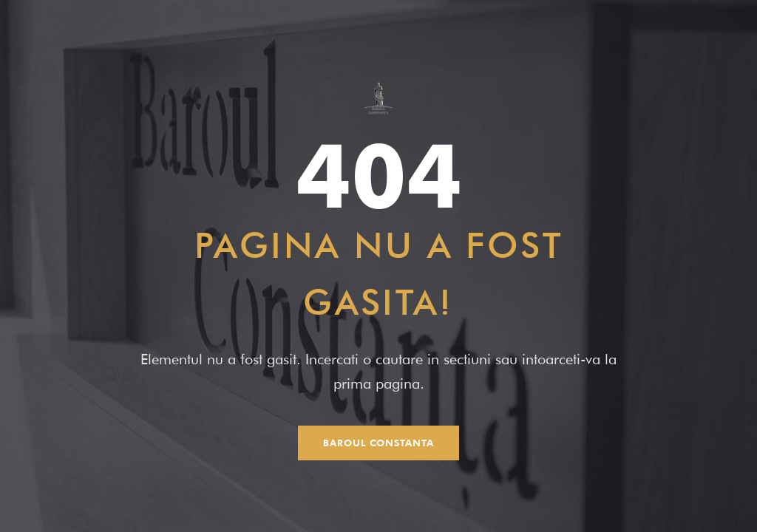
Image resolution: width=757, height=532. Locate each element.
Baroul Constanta (378, 443)
